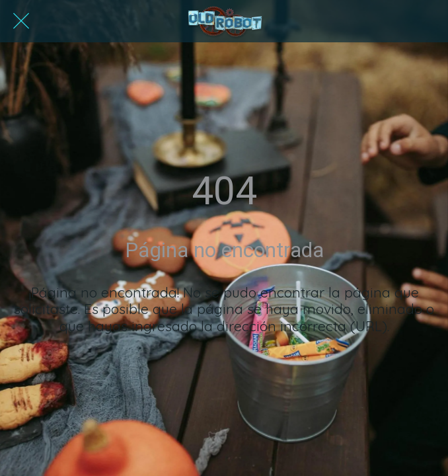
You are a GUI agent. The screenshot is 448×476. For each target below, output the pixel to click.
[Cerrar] (21, 21)
